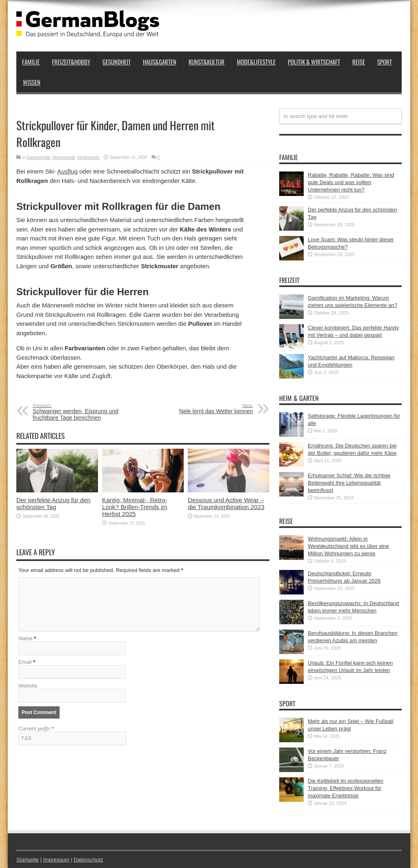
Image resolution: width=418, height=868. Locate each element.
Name (26, 638)
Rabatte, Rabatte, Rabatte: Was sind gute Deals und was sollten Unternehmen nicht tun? (351, 182)
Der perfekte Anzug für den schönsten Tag (53, 503)
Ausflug (67, 171)
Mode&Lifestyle (256, 62)
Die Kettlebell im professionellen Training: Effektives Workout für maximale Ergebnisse (346, 788)
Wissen (32, 82)
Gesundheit (117, 62)
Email (25, 662)
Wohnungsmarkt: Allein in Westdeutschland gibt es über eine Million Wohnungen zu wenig (348, 546)
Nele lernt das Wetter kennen (203, 409)
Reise (359, 62)
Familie (31, 62)
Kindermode (89, 157)
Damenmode (39, 157)
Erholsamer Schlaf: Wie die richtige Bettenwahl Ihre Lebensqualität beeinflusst (349, 483)
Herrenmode (64, 157)
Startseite (28, 860)
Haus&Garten (160, 62)
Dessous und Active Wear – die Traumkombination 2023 (226, 503)
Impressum (56, 860)
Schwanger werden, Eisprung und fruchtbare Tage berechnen (83, 412)
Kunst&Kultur (207, 62)
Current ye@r (36, 729)
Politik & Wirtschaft (314, 62)
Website (28, 686)
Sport (385, 62)
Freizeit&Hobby (71, 62)
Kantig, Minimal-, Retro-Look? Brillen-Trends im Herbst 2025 (135, 507)
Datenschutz (88, 860)
